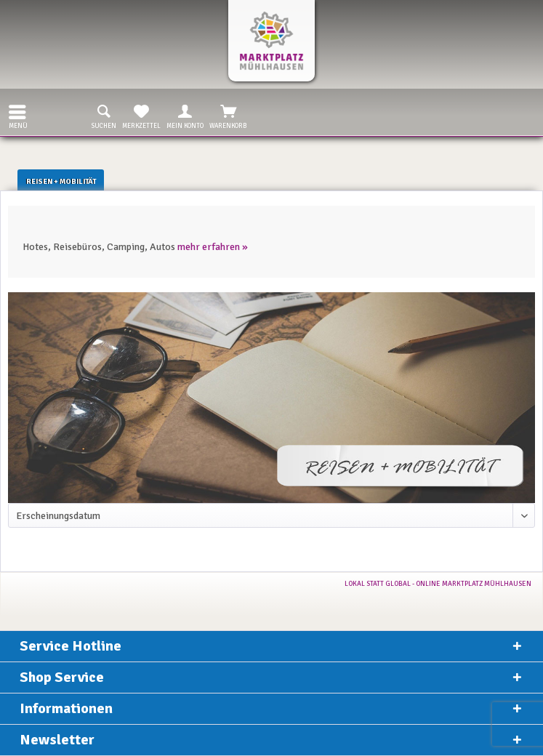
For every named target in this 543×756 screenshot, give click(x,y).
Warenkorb (228, 116)
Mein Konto (185, 116)
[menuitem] (14, 112)
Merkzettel (141, 116)
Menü (18, 115)
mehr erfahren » (213, 247)
